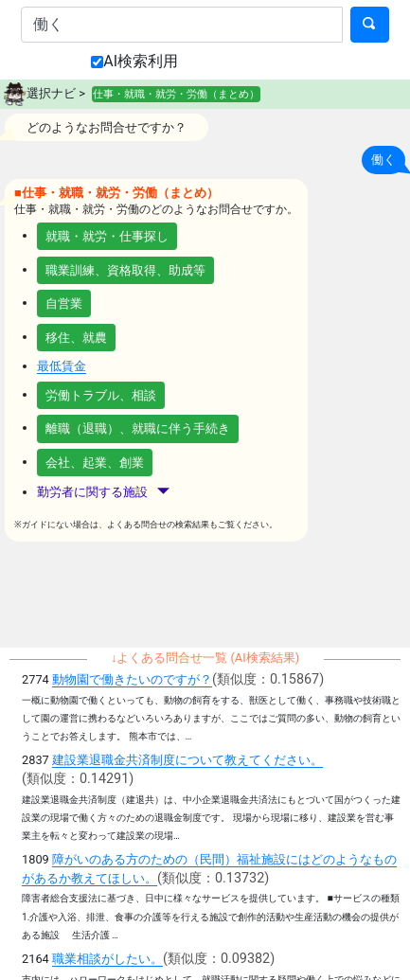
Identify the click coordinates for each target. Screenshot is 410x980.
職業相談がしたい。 (107, 959)
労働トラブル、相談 (101, 395)
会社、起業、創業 (95, 463)
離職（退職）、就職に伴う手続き (138, 428)
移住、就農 (76, 338)
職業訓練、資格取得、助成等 (125, 270)
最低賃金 (62, 366)
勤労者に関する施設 (103, 492)
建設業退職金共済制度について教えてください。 (187, 760)
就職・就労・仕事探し (107, 236)
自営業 (64, 303)
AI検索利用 (134, 61)
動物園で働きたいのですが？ (132, 679)
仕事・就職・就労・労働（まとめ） (176, 94)
